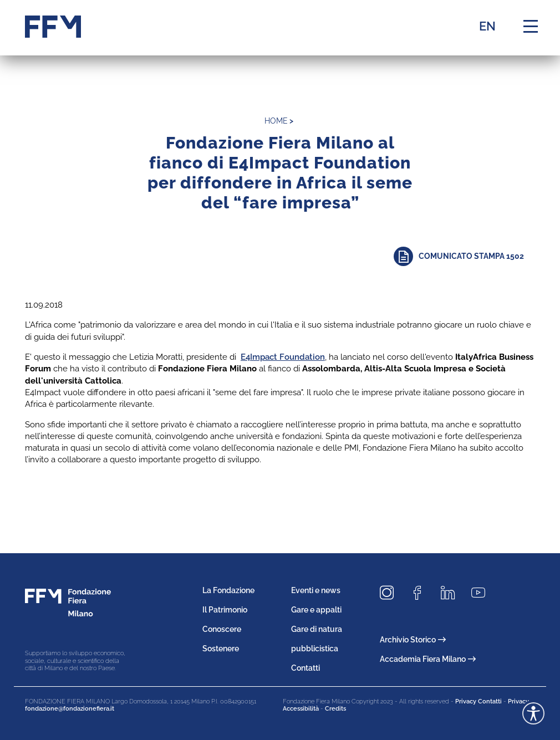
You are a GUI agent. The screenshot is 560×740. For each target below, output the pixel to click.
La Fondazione (228, 590)
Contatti (306, 668)
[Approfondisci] (464, 256)
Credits (335, 709)
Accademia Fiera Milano (428, 659)
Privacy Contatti (478, 701)
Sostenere (221, 649)
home (276, 121)
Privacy (518, 701)
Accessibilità (301, 709)
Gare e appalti (316, 610)
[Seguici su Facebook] (421, 593)
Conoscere (222, 629)
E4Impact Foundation (283, 357)
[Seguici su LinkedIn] (452, 593)
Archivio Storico (413, 640)
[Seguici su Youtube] (482, 593)
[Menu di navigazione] (531, 27)
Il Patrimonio (225, 610)
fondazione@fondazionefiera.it (70, 709)
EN (487, 26)
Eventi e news (316, 590)
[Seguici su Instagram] (391, 593)
